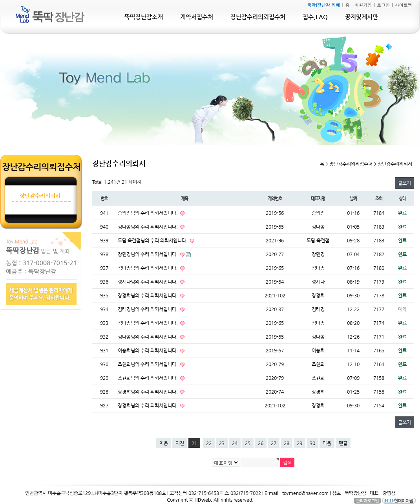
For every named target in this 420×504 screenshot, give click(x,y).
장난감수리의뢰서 (40, 196)
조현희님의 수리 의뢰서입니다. (148, 364)
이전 (180, 443)
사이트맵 (404, 5)
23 (222, 443)
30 (312, 443)
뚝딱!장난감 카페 (323, 5)
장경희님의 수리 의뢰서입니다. (148, 295)
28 (287, 443)
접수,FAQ (315, 17)
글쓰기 (404, 183)
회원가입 (363, 5)
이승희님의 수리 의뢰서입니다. (148, 350)
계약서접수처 (197, 17)
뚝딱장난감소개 (144, 17)
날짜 (353, 199)
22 (209, 443)
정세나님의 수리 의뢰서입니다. (148, 282)
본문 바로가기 (0, 0)
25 (248, 443)
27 (274, 443)
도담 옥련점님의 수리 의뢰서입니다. (153, 240)
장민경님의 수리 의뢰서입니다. (148, 254)
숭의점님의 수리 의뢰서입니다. (148, 213)
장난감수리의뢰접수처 (258, 17)
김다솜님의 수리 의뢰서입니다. (148, 227)
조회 (379, 199)
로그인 (383, 5)
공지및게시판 (362, 17)
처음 (164, 443)
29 (299, 443)
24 (235, 443)
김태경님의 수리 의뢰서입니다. (148, 309)
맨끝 (343, 443)
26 (261, 443)
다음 (327, 443)
